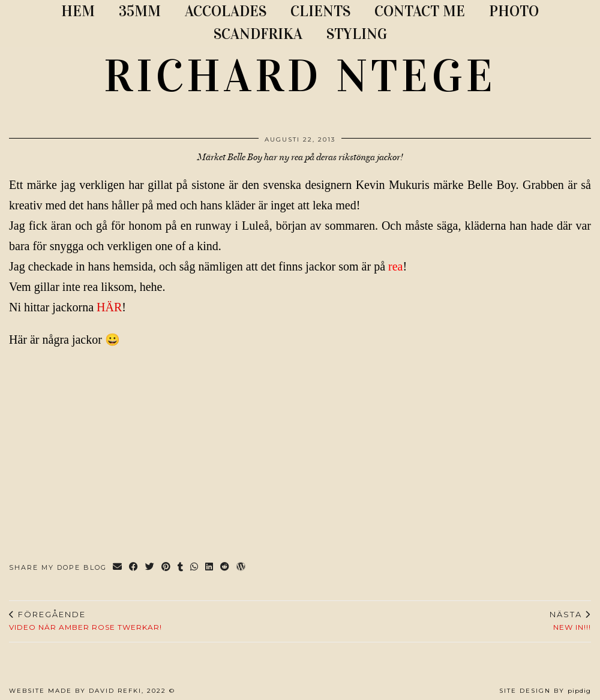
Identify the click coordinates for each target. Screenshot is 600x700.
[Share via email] (118, 568)
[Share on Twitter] (150, 568)
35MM (140, 11)
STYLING (357, 34)
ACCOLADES (226, 11)
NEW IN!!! (570, 621)
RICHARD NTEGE (300, 76)
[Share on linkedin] (210, 568)
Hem (78, 11)
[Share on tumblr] (181, 568)
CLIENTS (320, 11)
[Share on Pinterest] (166, 568)
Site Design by (545, 691)
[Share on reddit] (225, 568)
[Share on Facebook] (134, 568)
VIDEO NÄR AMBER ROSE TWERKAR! (85, 621)
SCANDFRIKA (258, 34)
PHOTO (514, 11)
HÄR (109, 307)
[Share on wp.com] (241, 568)
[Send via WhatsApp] (195, 568)
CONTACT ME (420, 11)
